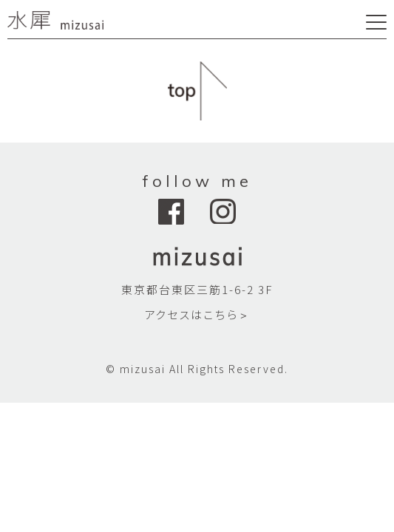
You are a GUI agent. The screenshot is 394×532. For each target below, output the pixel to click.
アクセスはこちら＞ (197, 314)
